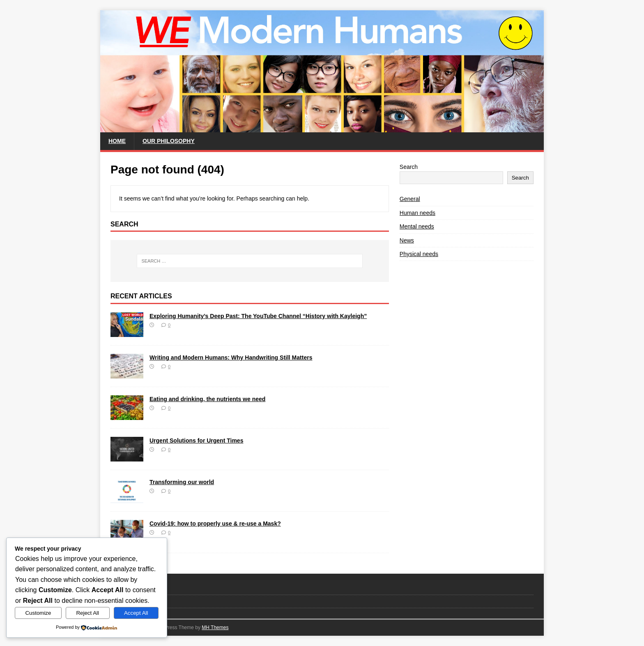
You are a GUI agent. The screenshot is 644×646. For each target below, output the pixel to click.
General (410, 199)
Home (117, 141)
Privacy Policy (127, 601)
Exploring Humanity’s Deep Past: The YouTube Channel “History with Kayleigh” (258, 316)
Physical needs (419, 254)
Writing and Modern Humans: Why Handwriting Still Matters (231, 358)
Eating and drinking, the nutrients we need (207, 399)
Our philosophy (169, 141)
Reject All (87, 613)
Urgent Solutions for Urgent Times (196, 441)
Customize (38, 613)
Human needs (417, 213)
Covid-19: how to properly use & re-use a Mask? (215, 524)
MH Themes (215, 628)
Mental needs (417, 226)
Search (409, 167)
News (407, 240)
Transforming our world (182, 482)
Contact (120, 588)
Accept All (136, 613)
